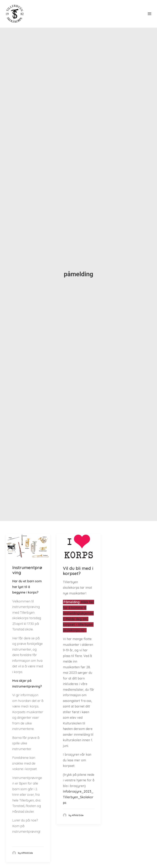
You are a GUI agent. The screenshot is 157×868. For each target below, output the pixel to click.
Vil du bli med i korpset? (78, 559)
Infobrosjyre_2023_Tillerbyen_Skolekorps (78, 785)
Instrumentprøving (27, 558)
